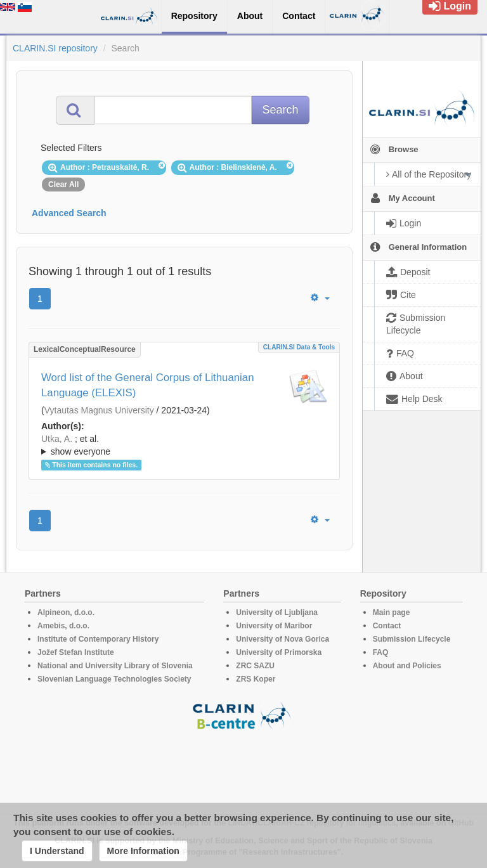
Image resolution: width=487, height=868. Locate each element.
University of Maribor (274, 626)
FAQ (381, 652)
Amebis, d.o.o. (63, 626)
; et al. (184, 446)
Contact (387, 626)
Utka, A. (57, 439)
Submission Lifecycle (412, 639)
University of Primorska (279, 652)
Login (450, 6)
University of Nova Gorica (282, 639)
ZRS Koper (256, 679)
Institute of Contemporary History (98, 639)
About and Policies (407, 666)
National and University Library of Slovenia (115, 666)
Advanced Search (69, 213)
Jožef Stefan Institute (76, 652)
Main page (392, 612)
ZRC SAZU (255, 666)
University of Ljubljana (277, 612)
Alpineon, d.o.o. (66, 612)
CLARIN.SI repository (55, 48)
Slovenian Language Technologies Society (114, 679)
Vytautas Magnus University (99, 410)
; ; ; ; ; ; (184, 445)
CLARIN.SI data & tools (299, 347)
